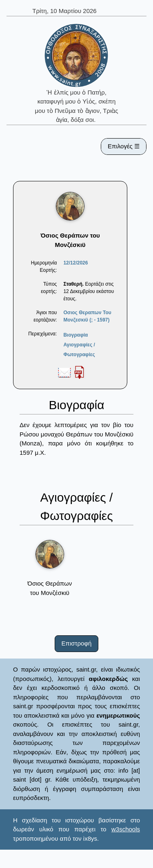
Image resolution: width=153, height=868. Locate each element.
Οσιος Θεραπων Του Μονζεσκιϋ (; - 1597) (87, 316)
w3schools (126, 829)
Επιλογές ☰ (124, 146)
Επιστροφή (77, 643)
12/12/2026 (75, 263)
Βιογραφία (75, 335)
